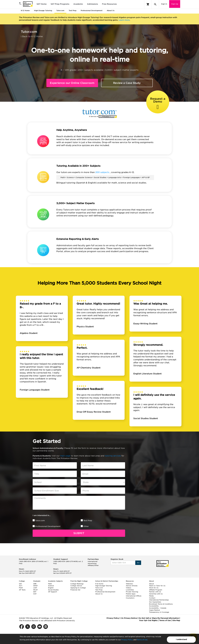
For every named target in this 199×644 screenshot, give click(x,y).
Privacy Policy (127, 640)
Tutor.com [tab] (60, 11)
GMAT (35, 586)
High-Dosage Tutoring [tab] (43, 11)
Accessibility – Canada (158, 608)
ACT (21, 586)
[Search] (155, 4)
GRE (35, 584)
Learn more (124, 20)
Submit (79, 533)
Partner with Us (155, 592)
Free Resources (109, 4)
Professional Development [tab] (92, 11)
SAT (20, 584)
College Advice (76, 586)
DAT (35, 592)
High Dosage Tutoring (104, 586)
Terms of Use (142, 640)
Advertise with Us (156, 594)
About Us (99, 594)
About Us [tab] (111, 11)
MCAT (35, 590)
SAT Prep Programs (60, 4)
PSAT (21, 588)
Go (138, 563)
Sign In (164, 4)
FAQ (21, 564)
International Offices (134, 596)
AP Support (53, 592)
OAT (35, 594)
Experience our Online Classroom (72, 83)
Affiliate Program (156, 590)
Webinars (129, 584)
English (51, 588)
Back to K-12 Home (32, 36)
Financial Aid (75, 590)
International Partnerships (159, 600)
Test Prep (88, 521)
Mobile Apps (131, 594)
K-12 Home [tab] (25, 11)
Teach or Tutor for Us (157, 586)
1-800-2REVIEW (34, 561)
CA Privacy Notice (129, 618)
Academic (78, 4)
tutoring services (113, 456)
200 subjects (103, 172)
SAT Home (42, 4)
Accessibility (154, 606)
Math (50, 584)
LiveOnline (130, 590)
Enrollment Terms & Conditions (161, 604)
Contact (152, 598)
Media (151, 596)
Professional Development (48, 526)
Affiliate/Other (93, 565)
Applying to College (78, 588)
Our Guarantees (155, 602)
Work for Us (154, 588)
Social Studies (53, 590)
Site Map (176, 620)
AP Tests (22, 590)
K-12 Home (99, 584)
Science (51, 586)
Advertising (92, 564)
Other (86, 526)
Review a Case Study (127, 83)
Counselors (130, 598)
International (93, 561)
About (151, 584)
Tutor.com (40, 521)
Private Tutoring (132, 592)
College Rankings (77, 584)
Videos (129, 588)
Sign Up (175, 4)
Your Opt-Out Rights (148, 620)
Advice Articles (132, 586)
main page (66, 456)
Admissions (92, 4)
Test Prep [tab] (73, 11)
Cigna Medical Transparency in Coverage (159, 611)
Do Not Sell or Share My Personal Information (159, 618)
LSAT (35, 588)
